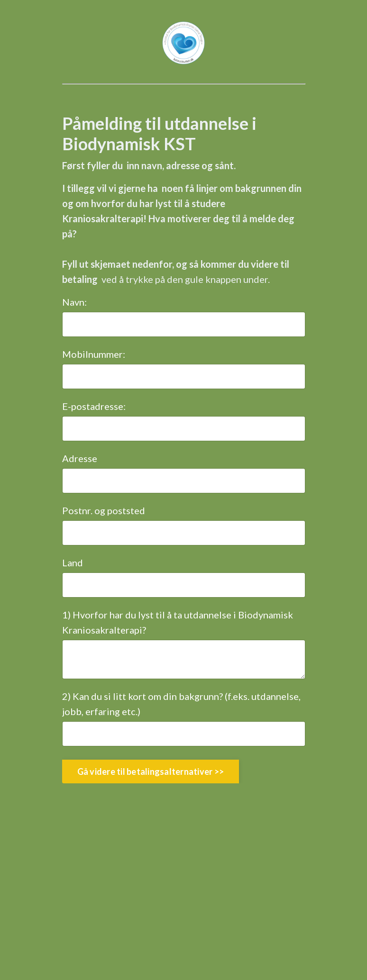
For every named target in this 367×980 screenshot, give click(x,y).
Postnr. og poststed (104, 510)
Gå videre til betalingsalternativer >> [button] (151, 771)
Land (73, 563)
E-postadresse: (94, 406)
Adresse (80, 458)
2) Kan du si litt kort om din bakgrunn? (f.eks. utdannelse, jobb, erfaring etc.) (181, 704)
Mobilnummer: (94, 354)
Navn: (74, 302)
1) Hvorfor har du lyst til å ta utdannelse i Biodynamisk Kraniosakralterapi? (178, 622)
